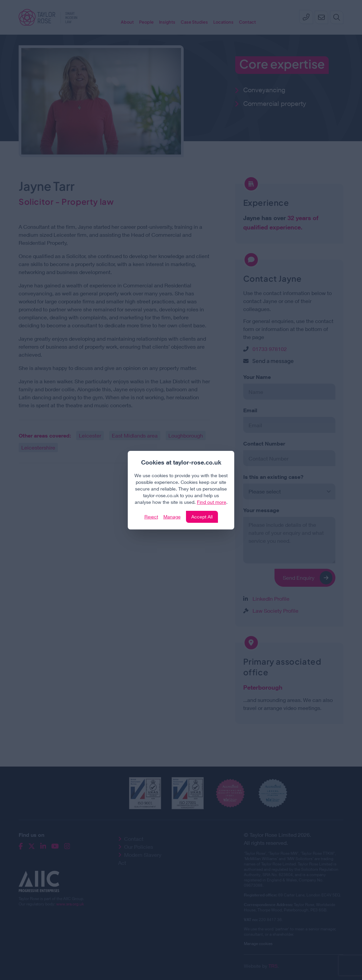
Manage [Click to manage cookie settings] (172, 517)
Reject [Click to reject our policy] (151, 517)
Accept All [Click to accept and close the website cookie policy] (202, 517)
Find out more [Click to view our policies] (212, 502)
